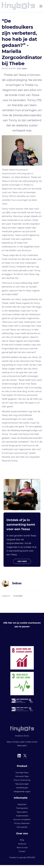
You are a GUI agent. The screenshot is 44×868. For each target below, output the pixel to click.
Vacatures (22, 844)
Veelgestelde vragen (22, 792)
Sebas (24, 69)
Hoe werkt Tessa (22, 776)
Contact (22, 851)
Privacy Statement (22, 823)
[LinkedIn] (19, 756)
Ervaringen (18, 596)
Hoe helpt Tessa (22, 773)
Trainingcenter (22, 808)
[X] (25, 756)
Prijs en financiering (22, 780)
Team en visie (22, 848)
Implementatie (22, 816)
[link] (22, 137)
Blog (22, 840)
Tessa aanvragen (22, 784)
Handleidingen (22, 788)
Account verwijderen (22, 819)
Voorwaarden (22, 827)
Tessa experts (22, 812)
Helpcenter (22, 804)
